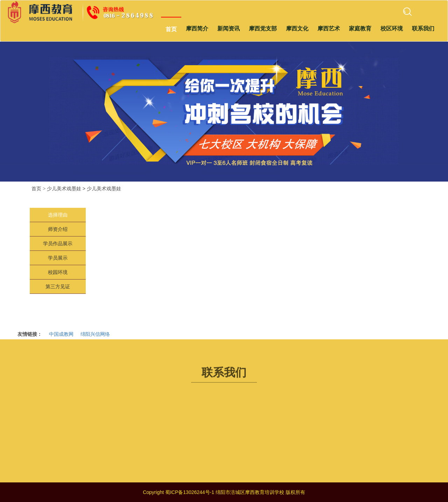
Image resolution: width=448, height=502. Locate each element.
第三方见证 (58, 287)
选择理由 (58, 215)
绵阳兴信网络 (95, 334)
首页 (171, 29)
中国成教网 (61, 334)
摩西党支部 (263, 29)
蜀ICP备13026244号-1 (190, 492)
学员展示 (58, 258)
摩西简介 (197, 29)
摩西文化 (297, 29)
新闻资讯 (229, 29)
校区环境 (392, 29)
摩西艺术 (329, 29)
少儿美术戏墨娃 (104, 189)
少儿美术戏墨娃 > (66, 189)
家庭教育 (360, 29)
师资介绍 (58, 229)
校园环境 (58, 272)
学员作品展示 (58, 243)
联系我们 (423, 29)
